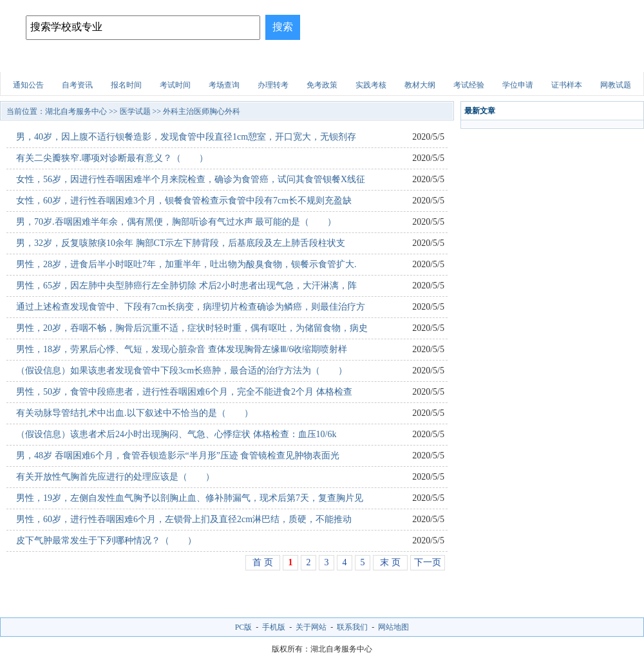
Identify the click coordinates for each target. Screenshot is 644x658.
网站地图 (393, 627)
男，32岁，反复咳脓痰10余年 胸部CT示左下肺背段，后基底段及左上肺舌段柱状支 (181, 243)
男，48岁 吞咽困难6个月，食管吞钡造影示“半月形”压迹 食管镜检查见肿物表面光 (178, 456)
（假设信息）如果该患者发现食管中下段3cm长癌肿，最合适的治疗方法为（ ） (182, 371)
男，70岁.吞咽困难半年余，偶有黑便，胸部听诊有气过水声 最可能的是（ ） (176, 222)
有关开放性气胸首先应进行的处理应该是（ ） (115, 477)
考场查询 (224, 85)
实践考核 (371, 85)
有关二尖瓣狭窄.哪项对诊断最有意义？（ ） (112, 158)
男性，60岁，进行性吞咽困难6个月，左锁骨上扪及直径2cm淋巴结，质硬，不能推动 (184, 519)
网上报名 (607, 61)
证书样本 (567, 85)
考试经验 (469, 85)
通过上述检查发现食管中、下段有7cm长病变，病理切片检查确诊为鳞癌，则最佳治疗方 (191, 307)
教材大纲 (420, 85)
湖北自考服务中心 (76, 111)
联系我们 (352, 627)
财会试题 (435, 61)
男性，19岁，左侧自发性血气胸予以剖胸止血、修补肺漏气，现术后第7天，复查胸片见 (190, 498)
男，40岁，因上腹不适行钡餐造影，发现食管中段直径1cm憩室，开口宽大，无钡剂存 (186, 137)
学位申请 (518, 85)
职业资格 (378, 61)
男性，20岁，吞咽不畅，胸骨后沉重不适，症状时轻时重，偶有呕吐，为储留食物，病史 (192, 328)
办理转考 (273, 85)
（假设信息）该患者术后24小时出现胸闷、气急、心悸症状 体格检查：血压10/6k (176, 434)
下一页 (428, 562)
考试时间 (175, 85)
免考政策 (322, 85)
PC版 (244, 627)
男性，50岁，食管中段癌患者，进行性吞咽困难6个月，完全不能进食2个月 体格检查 (184, 392)
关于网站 (311, 627)
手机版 (274, 627)
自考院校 (91, 61)
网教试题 (616, 85)
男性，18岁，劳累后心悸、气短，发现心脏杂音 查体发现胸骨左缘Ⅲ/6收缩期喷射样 (182, 349)
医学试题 (493, 61)
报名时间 (126, 85)
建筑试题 (321, 61)
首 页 (263, 562)
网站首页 (34, 61)
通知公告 (28, 85)
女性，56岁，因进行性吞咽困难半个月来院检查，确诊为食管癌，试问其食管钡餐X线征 (191, 179)
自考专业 (206, 61)
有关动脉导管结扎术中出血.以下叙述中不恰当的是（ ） (135, 413)
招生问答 (263, 61)
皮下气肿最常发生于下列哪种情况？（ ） (106, 540)
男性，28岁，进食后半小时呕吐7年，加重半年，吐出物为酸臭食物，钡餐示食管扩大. (186, 264)
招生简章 (149, 61)
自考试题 (550, 61)
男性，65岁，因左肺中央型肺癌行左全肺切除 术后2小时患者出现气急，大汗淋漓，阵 (186, 286)
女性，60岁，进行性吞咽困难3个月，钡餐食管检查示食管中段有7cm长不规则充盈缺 (184, 201)
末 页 (390, 562)
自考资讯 (77, 85)
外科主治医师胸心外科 (202, 111)
